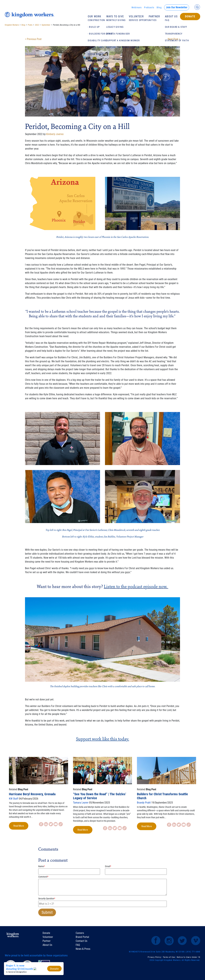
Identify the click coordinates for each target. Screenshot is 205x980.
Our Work (95, 16)
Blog (159, 7)
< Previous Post (33, 39)
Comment (43, 877)
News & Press (83, 949)
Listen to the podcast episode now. (136, 586)
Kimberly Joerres (55, 134)
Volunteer (136, 16)
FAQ (78, 945)
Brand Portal (82, 937)
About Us (171, 16)
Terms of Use (169, 957)
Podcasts (149, 7)
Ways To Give (115, 16)
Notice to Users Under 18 (189, 957)
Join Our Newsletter (177, 7)
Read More (19, 826)
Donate (190, 16)
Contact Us (81, 941)
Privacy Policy (154, 957)
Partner (154, 16)
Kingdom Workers (12, 25)
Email (108, 866)
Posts (30, 25)
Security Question (47, 899)
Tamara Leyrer (81, 803)
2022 (37, 25)
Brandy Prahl (144, 803)
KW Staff (14, 799)
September (46, 25)
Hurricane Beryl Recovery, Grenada (32, 794)
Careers (80, 933)
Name (42, 866)
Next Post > (174, 39)
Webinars (137, 7)
